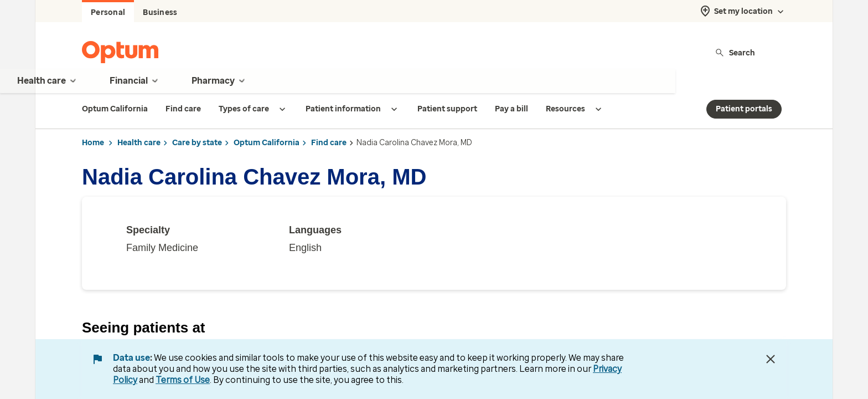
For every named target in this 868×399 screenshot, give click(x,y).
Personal (108, 12)
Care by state (197, 143)
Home (93, 143)
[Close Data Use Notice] (771, 359)
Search (735, 52)
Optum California (267, 143)
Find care (329, 143)
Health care (139, 143)
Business (160, 12)
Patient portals (744, 109)
